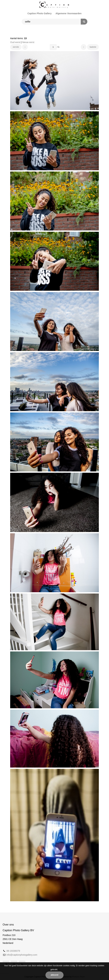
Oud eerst (15, 42)
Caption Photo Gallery (39, 13)
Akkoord (54, 975)
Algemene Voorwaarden (68, 13)
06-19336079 (13, 951)
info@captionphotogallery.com (22, 955)
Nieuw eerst (28, 42)
